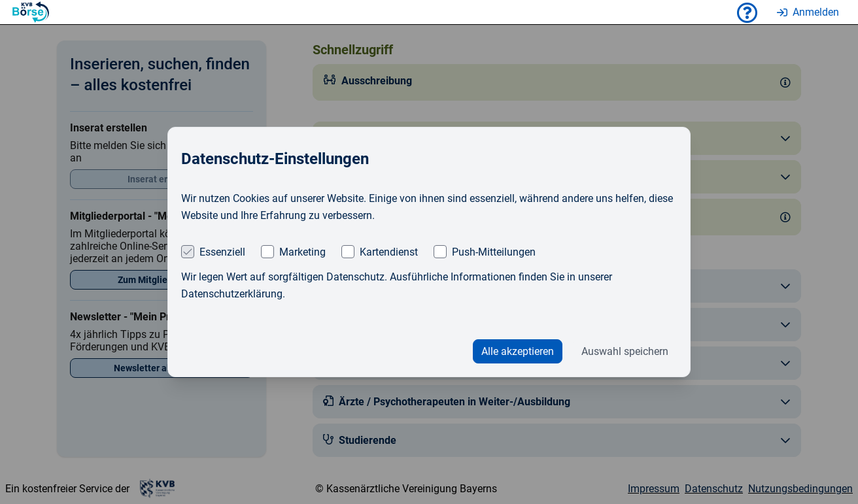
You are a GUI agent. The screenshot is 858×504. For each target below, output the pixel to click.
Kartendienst (389, 252)
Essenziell (222, 252)
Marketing (302, 252)
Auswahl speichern (625, 351)
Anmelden (808, 12)
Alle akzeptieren (518, 351)
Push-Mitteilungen (494, 252)
